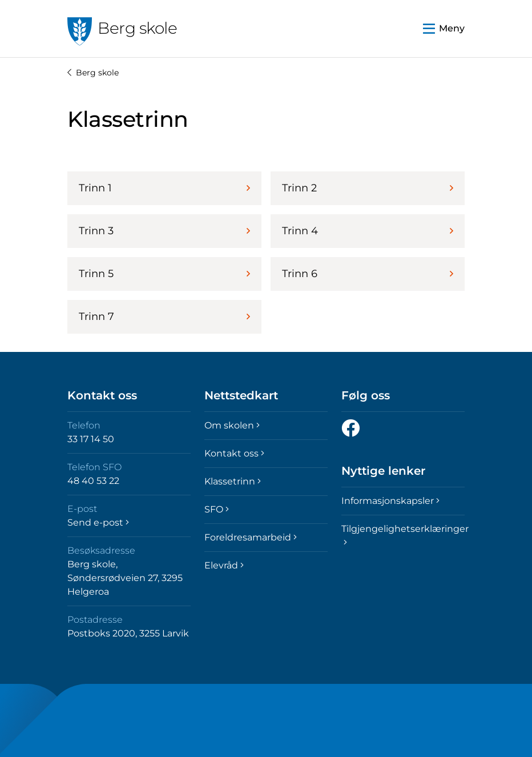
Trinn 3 (164, 231)
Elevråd (224, 565)
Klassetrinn (233, 481)
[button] (444, 29)
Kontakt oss (234, 453)
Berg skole (93, 73)
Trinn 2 (368, 188)
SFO (217, 509)
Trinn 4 (368, 231)
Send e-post (98, 522)
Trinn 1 (164, 188)
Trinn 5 (164, 274)
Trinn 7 (164, 317)
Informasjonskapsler (390, 501)
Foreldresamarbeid (251, 537)
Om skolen (232, 425)
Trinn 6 (368, 274)
